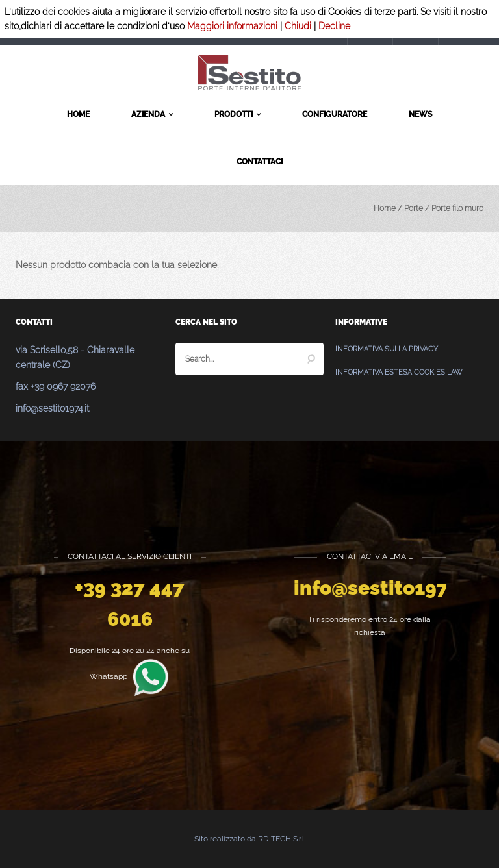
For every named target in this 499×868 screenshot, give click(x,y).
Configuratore (335, 114)
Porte (414, 208)
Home (78, 114)
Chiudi (298, 26)
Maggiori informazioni (232, 26)
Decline (334, 26)
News (420, 114)
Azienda (152, 115)
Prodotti (237, 115)
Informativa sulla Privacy (387, 349)
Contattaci (260, 162)
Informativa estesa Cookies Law (399, 372)
